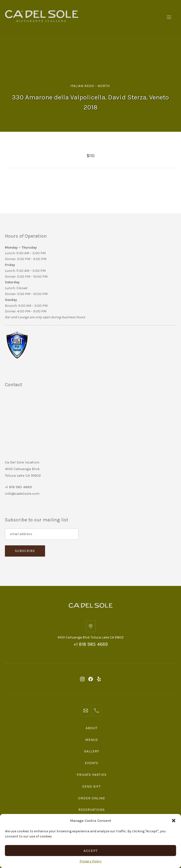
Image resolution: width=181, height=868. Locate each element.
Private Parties (92, 775)
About (92, 728)
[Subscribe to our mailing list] (42, 534)
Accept (91, 851)
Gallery (92, 751)
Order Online (92, 798)
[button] (174, 821)
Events (91, 763)
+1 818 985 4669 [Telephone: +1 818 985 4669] (91, 644)
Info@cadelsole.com (22, 494)
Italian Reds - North (90, 86)
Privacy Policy (91, 861)
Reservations (92, 810)
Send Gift (92, 786)
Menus (92, 740)
